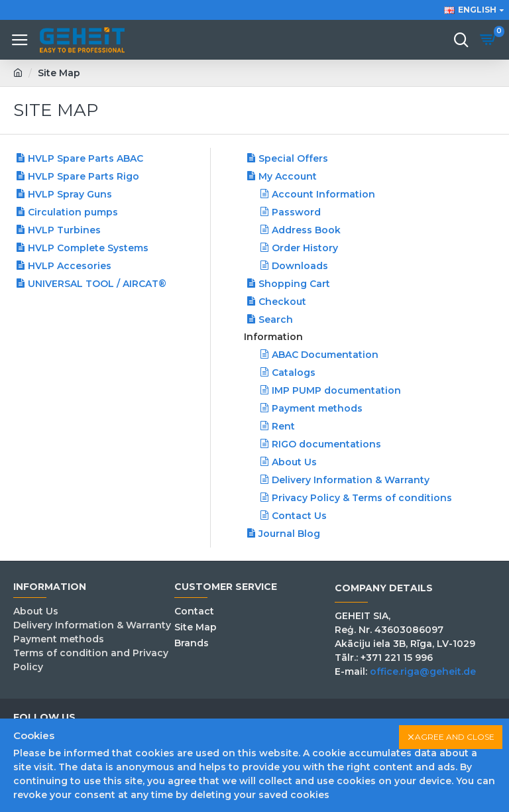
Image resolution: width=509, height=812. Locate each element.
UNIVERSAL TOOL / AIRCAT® (97, 284)
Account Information (323, 194)
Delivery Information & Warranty (351, 480)
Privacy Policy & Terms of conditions (362, 498)
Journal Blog (289, 534)
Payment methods (317, 408)
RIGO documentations (326, 444)
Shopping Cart (294, 284)
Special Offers (293, 158)
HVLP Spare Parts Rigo (84, 176)
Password (296, 212)
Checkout (282, 302)
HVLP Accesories (70, 266)
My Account (288, 176)
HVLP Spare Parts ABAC (85, 158)
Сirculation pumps (73, 212)
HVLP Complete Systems (88, 248)
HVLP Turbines (64, 230)
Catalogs (294, 373)
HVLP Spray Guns (70, 194)
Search (276, 319)
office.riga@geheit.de (423, 671)
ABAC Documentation (325, 355)
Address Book (306, 230)
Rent (283, 426)
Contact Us (299, 516)
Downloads (300, 266)
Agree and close (455, 737)
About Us (294, 462)
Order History (305, 248)
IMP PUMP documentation (336, 390)
